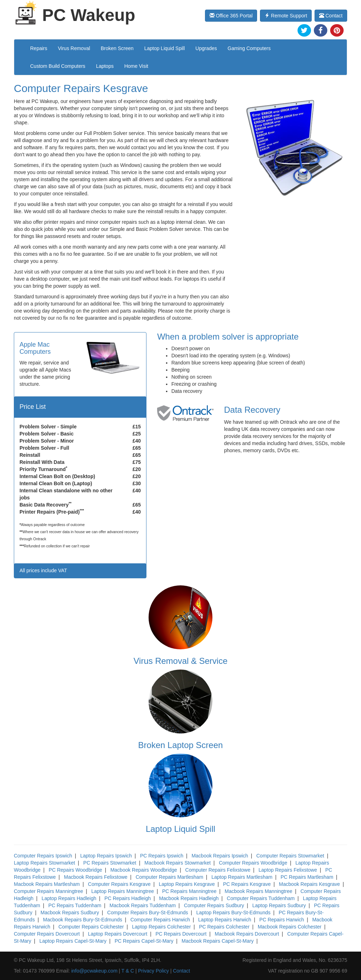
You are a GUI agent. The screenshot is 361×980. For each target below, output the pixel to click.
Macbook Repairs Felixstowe (96, 877)
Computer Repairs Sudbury (214, 905)
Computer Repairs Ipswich (43, 856)
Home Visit (136, 66)
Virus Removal (74, 48)
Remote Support (286, 16)
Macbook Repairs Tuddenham (143, 905)
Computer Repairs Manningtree (48, 891)
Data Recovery (252, 410)
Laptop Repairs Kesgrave (187, 884)
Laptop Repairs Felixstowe (288, 870)
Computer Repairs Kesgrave (119, 884)
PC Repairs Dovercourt (181, 934)
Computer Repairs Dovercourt (47, 934)
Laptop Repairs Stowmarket (45, 863)
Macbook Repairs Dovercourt (247, 934)
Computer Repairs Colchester (91, 927)
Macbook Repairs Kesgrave (310, 884)
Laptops (105, 66)
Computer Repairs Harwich (160, 920)
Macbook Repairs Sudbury (70, 913)
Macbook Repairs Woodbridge (144, 870)
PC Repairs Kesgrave (247, 884)
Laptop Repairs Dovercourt (118, 934)
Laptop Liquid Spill (165, 48)
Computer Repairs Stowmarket (290, 856)
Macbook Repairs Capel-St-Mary (218, 941)
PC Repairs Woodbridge (75, 870)
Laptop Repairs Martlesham (242, 877)
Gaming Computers (249, 48)
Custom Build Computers (58, 66)
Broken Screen (117, 48)
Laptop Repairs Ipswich (106, 856)
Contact (331, 16)
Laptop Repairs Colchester (161, 927)
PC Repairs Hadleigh (128, 898)
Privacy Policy (153, 971)
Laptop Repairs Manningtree (123, 891)
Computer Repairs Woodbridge (253, 863)
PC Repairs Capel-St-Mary (144, 941)
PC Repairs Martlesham (307, 877)
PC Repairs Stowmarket (110, 863)
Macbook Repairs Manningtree (259, 891)
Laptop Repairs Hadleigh (69, 898)
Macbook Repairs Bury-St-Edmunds (82, 920)
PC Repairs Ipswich (162, 856)
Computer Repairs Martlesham (169, 877)
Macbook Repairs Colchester (290, 927)
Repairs (39, 48)
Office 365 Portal (231, 16)
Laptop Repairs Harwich (225, 920)
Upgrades (206, 48)
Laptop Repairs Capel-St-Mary (73, 941)
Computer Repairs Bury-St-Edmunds (148, 913)
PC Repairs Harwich (282, 920)
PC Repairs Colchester (224, 927)
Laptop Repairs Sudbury (279, 905)
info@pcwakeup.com (94, 971)
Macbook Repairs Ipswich (220, 856)
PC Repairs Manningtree (189, 891)
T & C (128, 971)
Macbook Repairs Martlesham (47, 884)
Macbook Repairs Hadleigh (189, 898)
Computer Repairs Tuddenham (261, 898)
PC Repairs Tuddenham (75, 905)
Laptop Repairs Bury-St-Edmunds (233, 913)
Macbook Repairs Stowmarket (177, 863)
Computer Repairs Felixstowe (218, 870)
